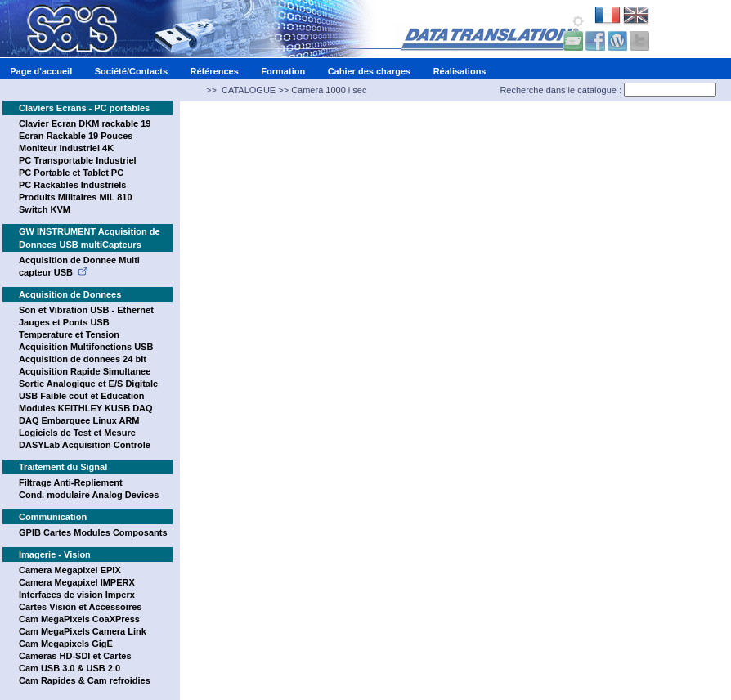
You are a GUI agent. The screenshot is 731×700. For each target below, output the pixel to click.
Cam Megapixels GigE (66, 644)
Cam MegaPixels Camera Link (83, 631)
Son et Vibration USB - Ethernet (86, 310)
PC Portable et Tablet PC (71, 173)
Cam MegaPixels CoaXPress (79, 619)
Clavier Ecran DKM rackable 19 (85, 123)
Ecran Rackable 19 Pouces (76, 136)
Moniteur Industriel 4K (66, 148)
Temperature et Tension (69, 334)
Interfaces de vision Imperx (77, 595)
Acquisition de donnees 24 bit (83, 359)
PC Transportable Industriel (78, 160)
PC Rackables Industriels (72, 185)
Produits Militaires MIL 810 (76, 197)
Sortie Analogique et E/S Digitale (88, 384)
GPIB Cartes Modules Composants (93, 532)
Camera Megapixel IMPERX (77, 582)
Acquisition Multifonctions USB (86, 347)
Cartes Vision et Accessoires (80, 607)
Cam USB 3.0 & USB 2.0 (70, 668)
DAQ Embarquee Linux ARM (79, 420)
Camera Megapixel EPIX (70, 570)
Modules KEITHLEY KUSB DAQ (86, 408)
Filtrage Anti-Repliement (71, 482)
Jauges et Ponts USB (64, 322)
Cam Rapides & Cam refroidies (85, 680)
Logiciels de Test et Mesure (77, 433)
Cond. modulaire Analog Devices (89, 495)
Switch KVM (45, 209)
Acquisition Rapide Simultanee (85, 371)
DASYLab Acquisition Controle (85, 445)
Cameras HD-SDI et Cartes (75, 656)
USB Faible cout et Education (81, 396)
